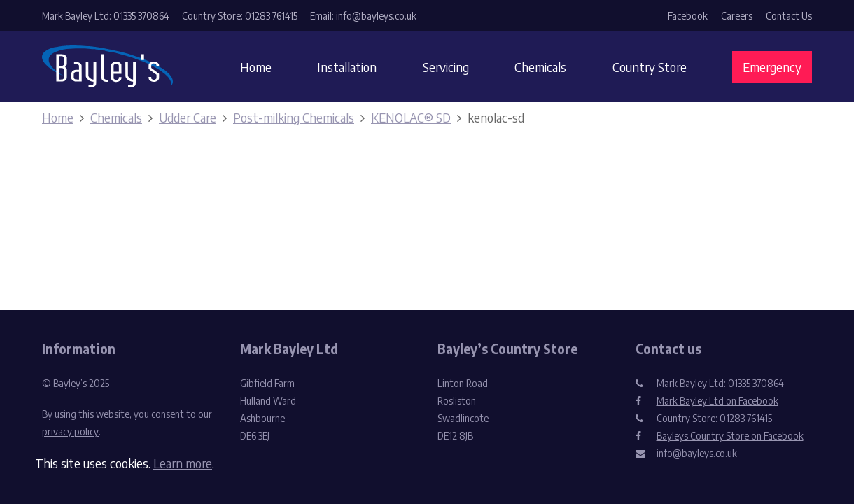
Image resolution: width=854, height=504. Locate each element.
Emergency (772, 67)
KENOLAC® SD (411, 117)
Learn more (183, 463)
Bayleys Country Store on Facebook (730, 436)
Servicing (446, 67)
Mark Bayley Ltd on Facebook (717, 401)
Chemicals (540, 67)
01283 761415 (746, 418)
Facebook (688, 16)
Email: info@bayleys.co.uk (363, 16)
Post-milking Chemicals (294, 117)
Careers (737, 16)
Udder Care (188, 117)
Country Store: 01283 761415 (240, 16)
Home (256, 67)
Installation (347, 67)
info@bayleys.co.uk (697, 453)
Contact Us (789, 16)
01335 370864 (756, 383)
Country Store (650, 67)
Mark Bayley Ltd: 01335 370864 (106, 16)
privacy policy (70, 432)
